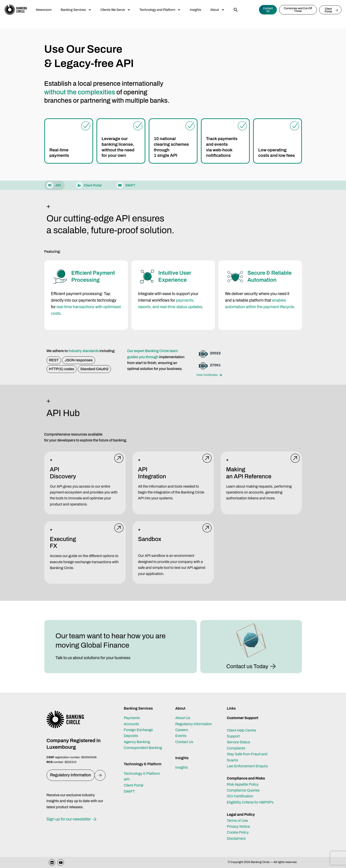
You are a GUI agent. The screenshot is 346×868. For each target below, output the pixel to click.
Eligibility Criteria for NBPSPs (250, 802)
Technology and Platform (160, 10)
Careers (182, 730)
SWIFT (129, 791)
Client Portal (134, 785)
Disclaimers (236, 838)
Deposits (131, 736)
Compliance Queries (243, 790)
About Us (183, 718)
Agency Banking (137, 742)
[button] (236, 10)
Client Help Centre (241, 730)
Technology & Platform (142, 774)
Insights (195, 10)
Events (181, 736)
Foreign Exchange (138, 730)
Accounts (132, 724)
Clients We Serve (115, 10)
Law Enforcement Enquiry (247, 766)
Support (233, 736)
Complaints (236, 748)
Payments (132, 718)
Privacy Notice (238, 826)
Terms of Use (237, 821)
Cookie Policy (238, 832)
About (217, 10)
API (127, 779)
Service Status (239, 742)
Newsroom (44, 10)
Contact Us (184, 742)
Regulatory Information (194, 724)
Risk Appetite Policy (243, 784)
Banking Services (76, 10)
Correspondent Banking (143, 748)
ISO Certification (240, 796)
